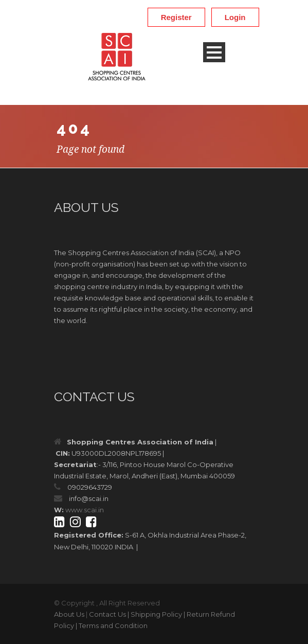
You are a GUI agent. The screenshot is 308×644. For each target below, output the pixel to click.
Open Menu (214, 52)
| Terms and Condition (112, 625)
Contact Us (107, 614)
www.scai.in (85, 510)
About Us (69, 614)
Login (235, 17)
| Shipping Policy (155, 614)
